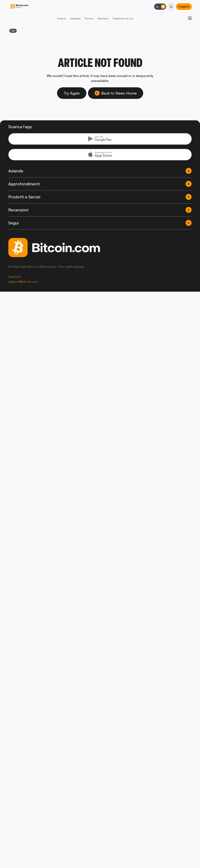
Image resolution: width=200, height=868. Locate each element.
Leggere (184, 6)
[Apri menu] (190, 18)
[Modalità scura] (160, 7)
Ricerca (89, 18)
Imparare (75, 18)
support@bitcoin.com (23, 281)
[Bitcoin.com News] (19, 7)
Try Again (72, 93)
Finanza (62, 18)
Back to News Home (116, 93)
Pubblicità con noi (123, 18)
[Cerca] (171, 7)
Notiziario (103, 18)
